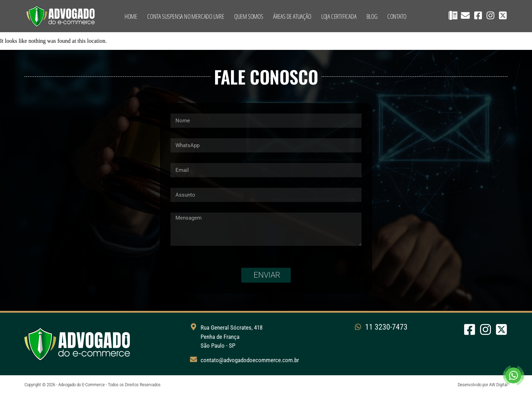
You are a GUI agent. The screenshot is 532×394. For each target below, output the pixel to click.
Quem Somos (249, 16)
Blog (372, 16)
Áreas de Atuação (292, 16)
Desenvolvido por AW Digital (483, 385)
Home (131, 16)
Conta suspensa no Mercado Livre (186, 16)
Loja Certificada (339, 16)
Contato (397, 16)
